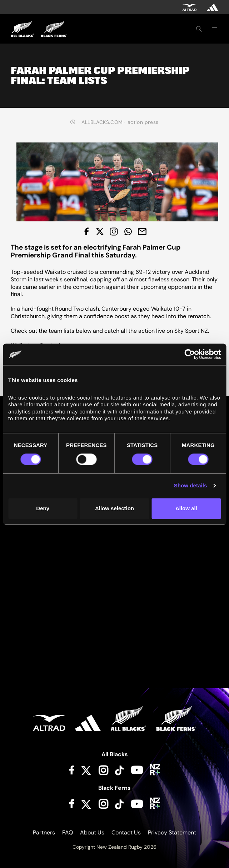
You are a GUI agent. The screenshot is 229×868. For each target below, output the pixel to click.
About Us (92, 832)
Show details (191, 486)
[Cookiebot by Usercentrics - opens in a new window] (190, 354)
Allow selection (114, 508)
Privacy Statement (172, 832)
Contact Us (126, 832)
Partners (44, 832)
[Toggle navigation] (214, 29)
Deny (43, 508)
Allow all (186, 508)
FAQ (68, 832)
